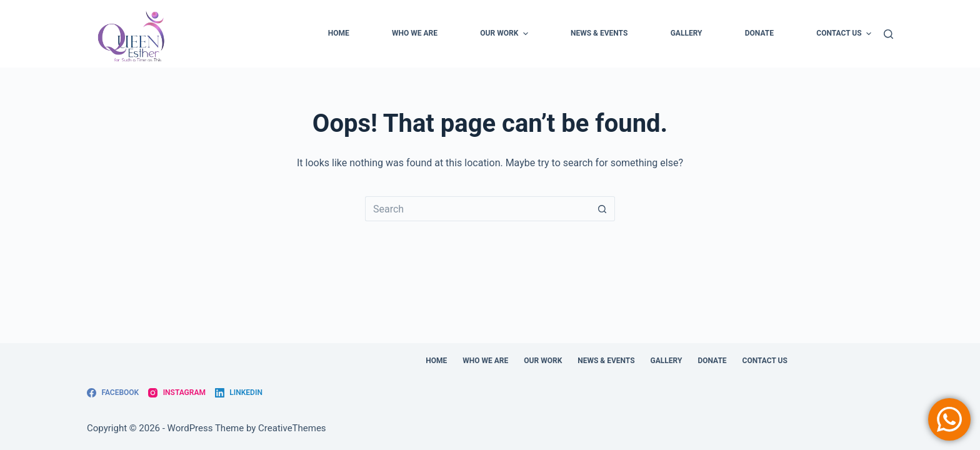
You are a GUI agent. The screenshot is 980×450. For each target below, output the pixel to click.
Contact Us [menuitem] (844, 34)
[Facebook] (113, 393)
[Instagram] (177, 393)
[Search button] (602, 209)
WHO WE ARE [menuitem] (415, 33)
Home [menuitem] (339, 33)
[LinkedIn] (239, 393)
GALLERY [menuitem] (687, 33)
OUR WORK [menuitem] (505, 34)
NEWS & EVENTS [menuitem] (599, 33)
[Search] (888, 34)
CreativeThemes (292, 428)
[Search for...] (477, 209)
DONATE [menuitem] (759, 33)
